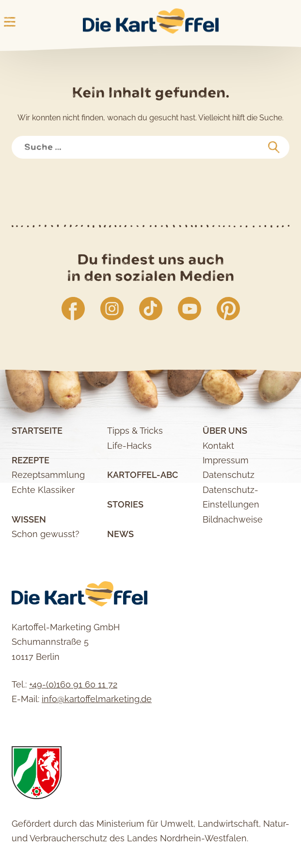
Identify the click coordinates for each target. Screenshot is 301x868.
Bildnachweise (233, 519)
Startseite (37, 431)
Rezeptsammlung (48, 475)
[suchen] (274, 147)
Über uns (225, 431)
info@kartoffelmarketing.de (97, 699)
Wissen (29, 519)
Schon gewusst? (46, 534)
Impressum (226, 460)
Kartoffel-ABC (143, 475)
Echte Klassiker (43, 490)
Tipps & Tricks (135, 431)
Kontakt (218, 446)
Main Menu (10, 22)
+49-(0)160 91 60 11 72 (73, 684)
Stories (125, 504)
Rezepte (31, 460)
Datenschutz (229, 475)
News (120, 534)
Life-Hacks (129, 446)
